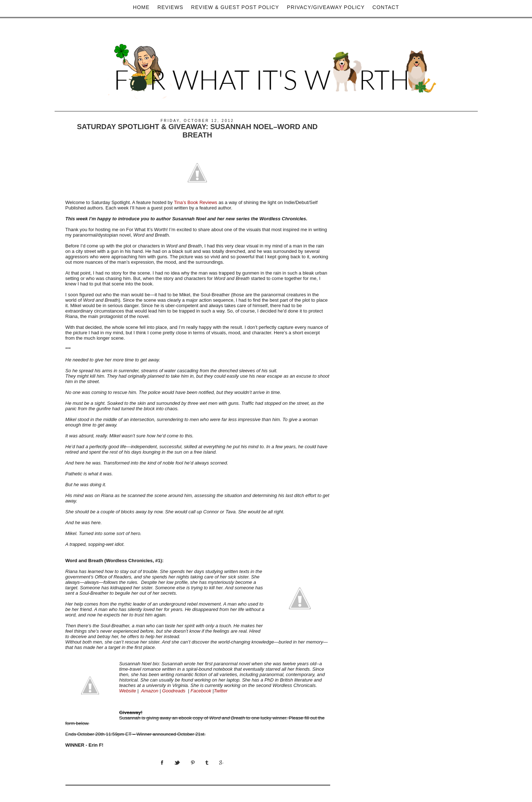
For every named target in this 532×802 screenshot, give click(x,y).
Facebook (201, 691)
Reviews (170, 7)
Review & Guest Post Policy (235, 7)
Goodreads (174, 691)
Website (128, 691)
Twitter (221, 691)
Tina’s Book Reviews (196, 202)
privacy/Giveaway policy (326, 7)
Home (141, 7)
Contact (386, 7)
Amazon (150, 691)
